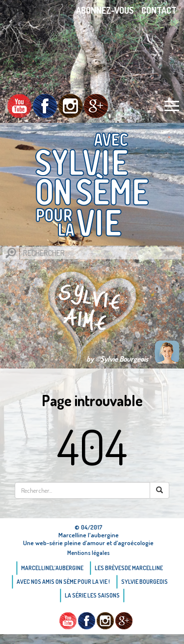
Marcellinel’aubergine (52, 568)
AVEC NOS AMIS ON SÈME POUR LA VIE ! (63, 582)
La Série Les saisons (92, 595)
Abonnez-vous (105, 10)
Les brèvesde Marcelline (129, 568)
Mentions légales (89, 553)
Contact (159, 10)
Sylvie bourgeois (145, 582)
